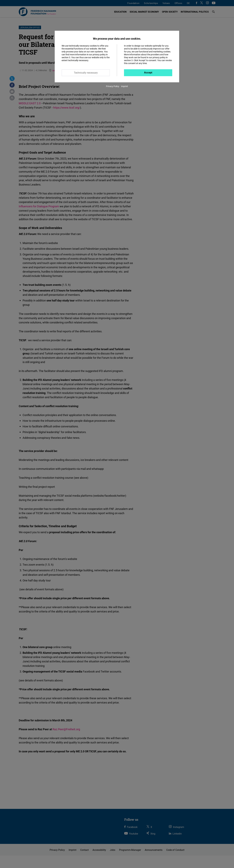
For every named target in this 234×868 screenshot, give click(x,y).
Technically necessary (86, 73)
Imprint (125, 86)
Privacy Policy (113, 86)
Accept (148, 73)
